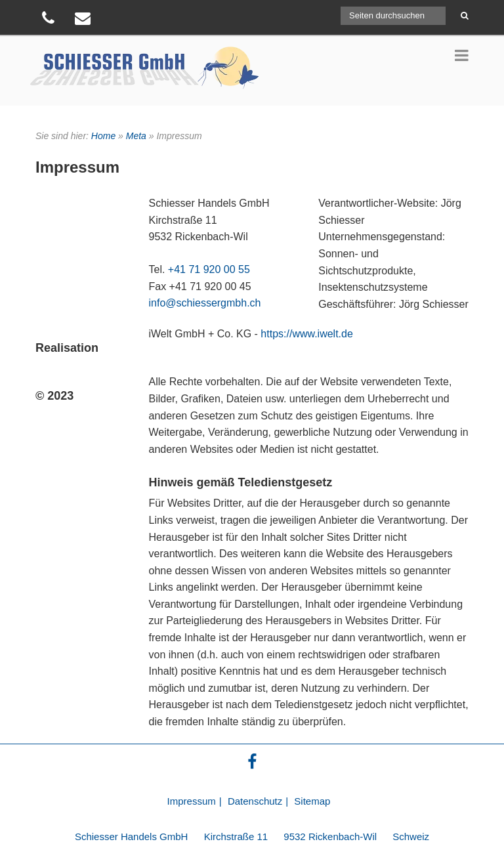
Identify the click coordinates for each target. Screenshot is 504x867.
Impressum (192, 801)
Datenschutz (255, 801)
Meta (136, 136)
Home (103, 136)
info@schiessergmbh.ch (205, 303)
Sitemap (312, 801)
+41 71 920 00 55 (209, 269)
